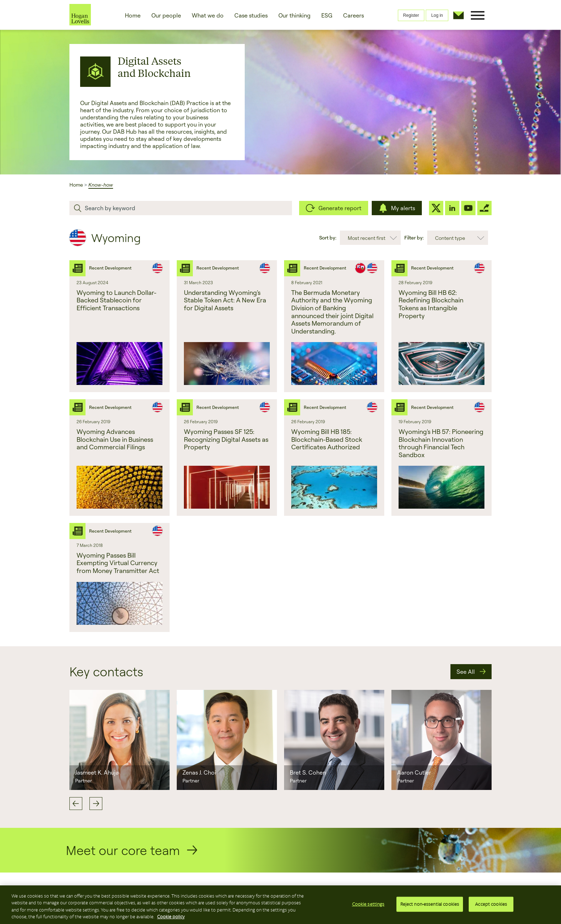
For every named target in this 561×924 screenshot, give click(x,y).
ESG (327, 15)
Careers (353, 15)
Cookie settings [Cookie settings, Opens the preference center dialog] (368, 905)
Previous (76, 804)
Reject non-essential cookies (430, 905)
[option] (119, 740)
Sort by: (328, 238)
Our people (166, 15)
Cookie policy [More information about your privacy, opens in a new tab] (171, 918)
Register (411, 15)
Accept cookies (491, 905)
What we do (208, 15)
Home (133, 15)
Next (96, 804)
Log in (437, 15)
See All (466, 672)
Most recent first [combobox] (367, 238)
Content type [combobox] (450, 238)
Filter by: (414, 238)
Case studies (251, 15)
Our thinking (294, 15)
